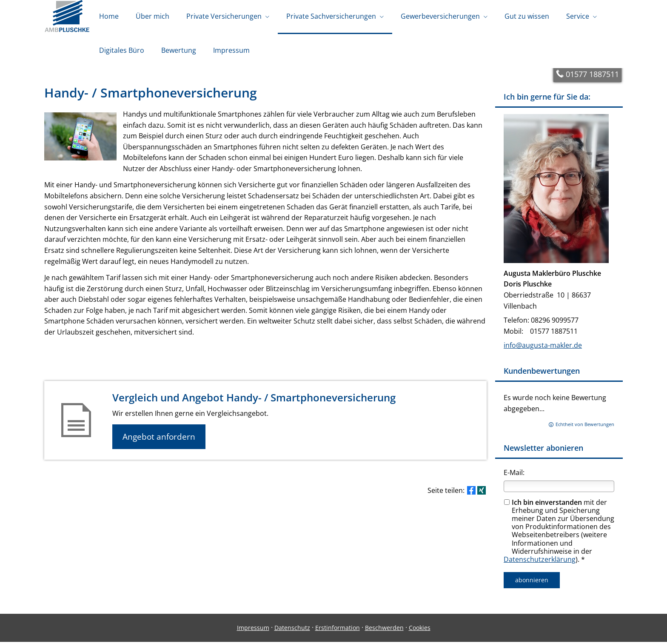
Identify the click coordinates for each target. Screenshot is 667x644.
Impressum (253, 630)
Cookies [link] (420, 630)
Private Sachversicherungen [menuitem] (331, 16)
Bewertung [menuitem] (179, 50)
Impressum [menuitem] (231, 50)
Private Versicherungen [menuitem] (224, 16)
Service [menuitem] (578, 16)
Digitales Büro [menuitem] (122, 50)
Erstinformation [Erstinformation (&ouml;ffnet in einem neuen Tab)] (338, 630)
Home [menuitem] (109, 16)
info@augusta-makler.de (543, 347)
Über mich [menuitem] (152, 16)
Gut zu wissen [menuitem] (527, 16)
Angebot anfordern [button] (159, 439)
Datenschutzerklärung (540, 561)
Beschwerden (384, 630)
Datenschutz (292, 630)
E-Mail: (514, 475)
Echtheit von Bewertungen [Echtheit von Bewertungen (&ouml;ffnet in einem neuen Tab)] (585, 426)
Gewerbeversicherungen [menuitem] (440, 16)
